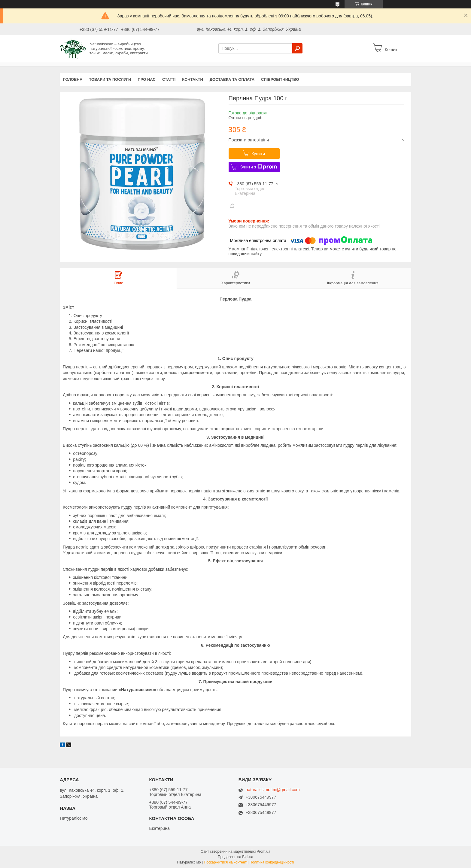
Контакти (193, 79)
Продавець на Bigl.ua (235, 857)
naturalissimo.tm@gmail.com (273, 790)
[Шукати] (297, 48)
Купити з (258, 167)
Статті (169, 79)
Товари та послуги (110, 79)
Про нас (146, 79)
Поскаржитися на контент (225, 862)
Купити (258, 154)
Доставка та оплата (232, 79)
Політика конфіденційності (272, 862)
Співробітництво (280, 79)
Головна (73, 79)
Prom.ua (264, 851)
